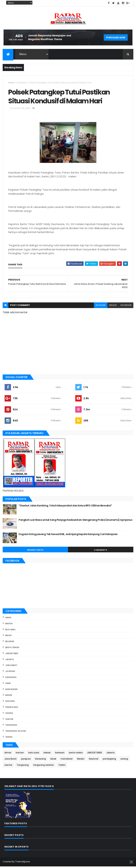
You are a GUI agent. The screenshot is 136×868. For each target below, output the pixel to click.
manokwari (11, 691)
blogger (101, 307)
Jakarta (9, 661)
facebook (126, 307)
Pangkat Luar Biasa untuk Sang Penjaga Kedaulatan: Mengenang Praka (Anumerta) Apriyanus (75, 521)
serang (9, 715)
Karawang (11, 679)
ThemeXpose (22, 863)
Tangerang (11, 727)
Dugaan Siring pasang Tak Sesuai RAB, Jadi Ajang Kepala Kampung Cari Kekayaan (68, 536)
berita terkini (12, 649)
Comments (101, 551)
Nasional (10, 703)
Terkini (9, 739)
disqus (113, 307)
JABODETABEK (12, 655)
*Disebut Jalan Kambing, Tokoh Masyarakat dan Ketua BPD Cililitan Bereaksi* (65, 507)
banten (9, 625)
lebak (8, 685)
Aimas (8, 619)
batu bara (10, 631)
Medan (9, 697)
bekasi (8, 637)
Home (11, 83)
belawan (10, 643)
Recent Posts (35, 551)
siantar (9, 721)
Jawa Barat (11, 667)
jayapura (10, 673)
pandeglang (12, 709)
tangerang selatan (16, 733)
